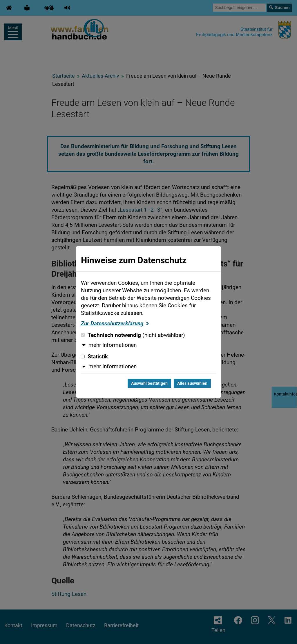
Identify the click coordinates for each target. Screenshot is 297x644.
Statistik (94, 357)
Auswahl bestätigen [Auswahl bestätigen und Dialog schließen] (149, 383)
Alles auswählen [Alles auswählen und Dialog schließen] (192, 383)
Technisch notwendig (133, 335)
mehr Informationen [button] (113, 345)
